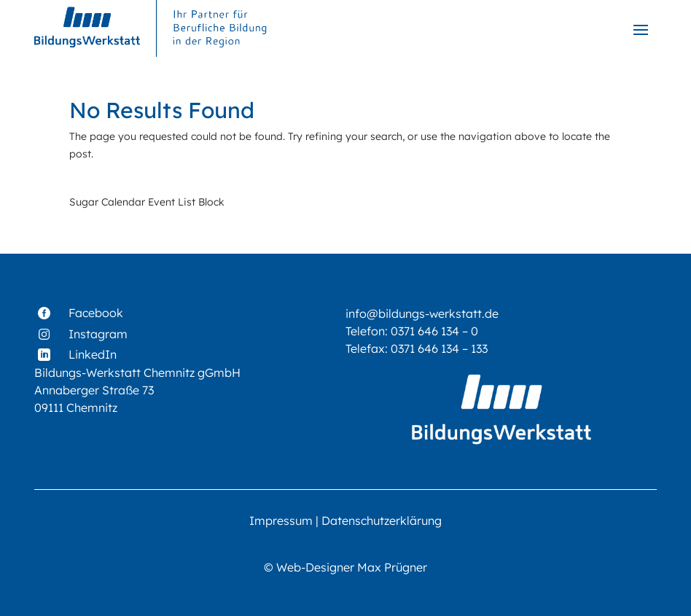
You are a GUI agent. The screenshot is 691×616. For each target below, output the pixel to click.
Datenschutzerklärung (382, 521)
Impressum (281, 521)
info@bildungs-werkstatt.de (422, 313)
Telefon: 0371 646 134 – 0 (412, 331)
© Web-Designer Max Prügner (345, 567)
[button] (641, 29)
